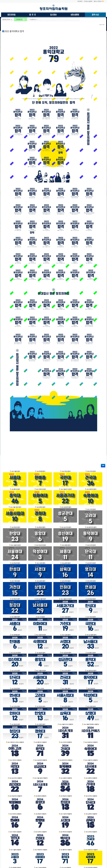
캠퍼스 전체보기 (98, 1)
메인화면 (80, 1)
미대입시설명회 (88, 1)
